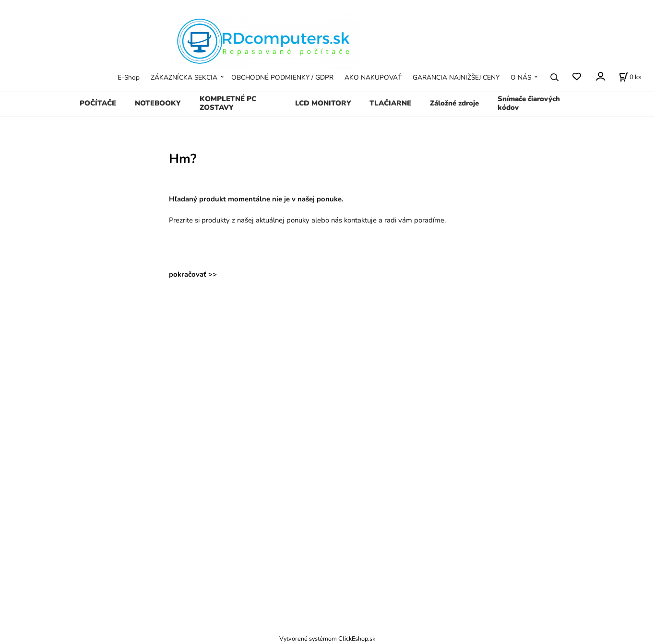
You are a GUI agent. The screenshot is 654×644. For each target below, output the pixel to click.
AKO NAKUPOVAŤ (373, 77)
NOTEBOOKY (158, 103)
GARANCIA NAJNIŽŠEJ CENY (456, 77)
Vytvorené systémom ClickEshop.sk (327, 638)
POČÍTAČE (98, 103)
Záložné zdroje (454, 103)
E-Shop (129, 77)
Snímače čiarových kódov (529, 103)
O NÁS (521, 77)
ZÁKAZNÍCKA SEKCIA (184, 77)
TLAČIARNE (390, 103)
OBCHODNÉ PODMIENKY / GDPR (282, 77)
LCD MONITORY (323, 103)
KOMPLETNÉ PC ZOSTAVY (228, 103)
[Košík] (630, 77)
